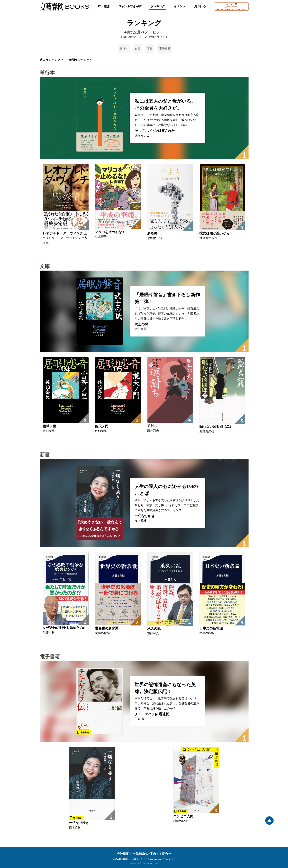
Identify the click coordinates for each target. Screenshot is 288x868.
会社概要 (123, 854)
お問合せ (165, 854)
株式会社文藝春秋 (121, 859)
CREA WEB (170, 859)
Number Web (156, 859)
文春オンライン (140, 859)
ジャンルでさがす (130, 6)
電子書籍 (165, 48)
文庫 (137, 48)
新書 (150, 48)
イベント (180, 6)
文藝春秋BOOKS (64, 6)
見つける (200, 6)
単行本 (124, 48)
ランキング (158, 6)
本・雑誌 (104, 6)
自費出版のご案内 (144, 854)
